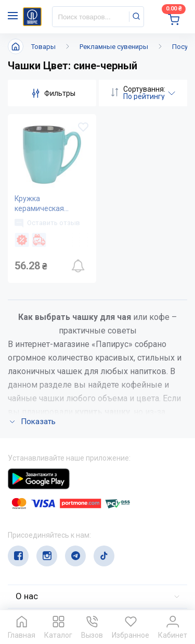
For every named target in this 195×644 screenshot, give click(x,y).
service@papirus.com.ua (58, 540)
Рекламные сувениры (114, 47)
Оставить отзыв (47, 223)
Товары (43, 47)
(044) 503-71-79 (56, 520)
